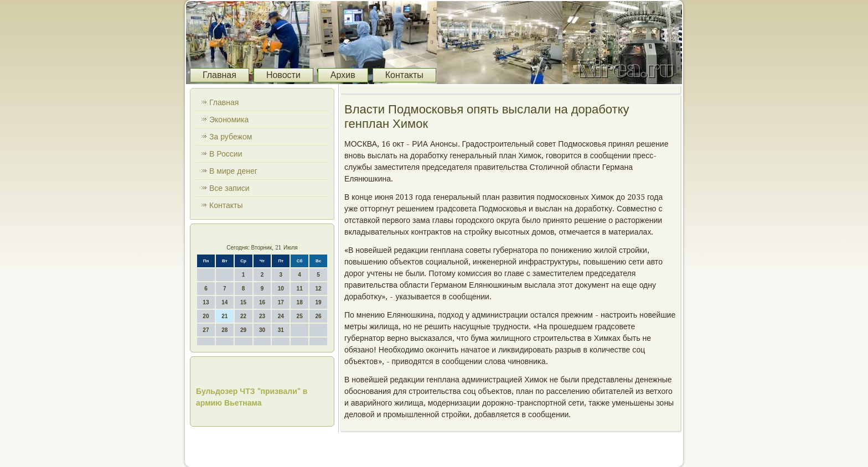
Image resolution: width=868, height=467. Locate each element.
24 (281, 316)
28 (224, 330)
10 (281, 289)
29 (243, 330)
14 (224, 302)
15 (243, 302)
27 (206, 330)
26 (318, 316)
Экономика (229, 120)
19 (318, 302)
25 (300, 316)
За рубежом (231, 137)
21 (224, 316)
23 (262, 316)
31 (281, 330)
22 (243, 316)
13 (206, 302)
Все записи (229, 188)
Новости (283, 75)
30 (262, 330)
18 (300, 302)
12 (318, 289)
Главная (219, 75)
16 (262, 302)
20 (206, 316)
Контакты (404, 75)
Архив (343, 75)
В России (226, 154)
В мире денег (233, 171)
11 (300, 289)
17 (281, 302)
